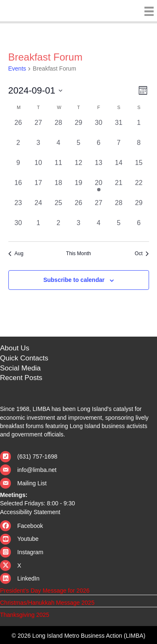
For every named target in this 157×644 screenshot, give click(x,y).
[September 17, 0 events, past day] (39, 188)
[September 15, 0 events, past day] (139, 168)
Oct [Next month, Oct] (142, 254)
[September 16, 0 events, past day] (18, 188)
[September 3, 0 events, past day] (39, 148)
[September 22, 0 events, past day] (139, 188)
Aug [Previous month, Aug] (16, 254)
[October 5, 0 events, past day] (119, 228)
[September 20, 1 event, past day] (99, 188)
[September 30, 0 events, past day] (18, 228)
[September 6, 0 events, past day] (99, 148)
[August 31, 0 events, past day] (119, 128)
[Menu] (147, 11)
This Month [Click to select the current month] (78, 254)
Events (17, 68)
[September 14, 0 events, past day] (119, 168)
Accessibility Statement (30, 512)
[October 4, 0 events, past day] (99, 228)
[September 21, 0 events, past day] (119, 188)
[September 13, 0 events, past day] (99, 168)
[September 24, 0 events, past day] (39, 208)
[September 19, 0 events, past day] (79, 188)
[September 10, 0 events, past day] (39, 168)
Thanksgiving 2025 (25, 615)
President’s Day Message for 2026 (45, 591)
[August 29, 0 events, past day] (79, 128)
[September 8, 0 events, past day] (139, 148)
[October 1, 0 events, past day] (39, 228)
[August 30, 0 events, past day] (99, 128)
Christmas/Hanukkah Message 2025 (47, 603)
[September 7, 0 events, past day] (119, 148)
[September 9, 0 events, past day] (18, 168)
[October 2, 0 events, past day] (59, 228)
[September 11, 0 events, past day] (59, 168)
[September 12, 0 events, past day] (79, 168)
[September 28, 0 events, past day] (119, 208)
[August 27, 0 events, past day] (39, 128)
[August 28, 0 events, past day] (59, 128)
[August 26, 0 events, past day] (18, 128)
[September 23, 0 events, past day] (18, 208)
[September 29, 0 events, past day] (139, 208)
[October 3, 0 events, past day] (79, 228)
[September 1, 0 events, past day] (139, 128)
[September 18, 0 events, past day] (59, 188)
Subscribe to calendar (74, 280)
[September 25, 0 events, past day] (59, 208)
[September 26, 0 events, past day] (79, 208)
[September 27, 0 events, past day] (99, 208)
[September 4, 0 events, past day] (59, 148)
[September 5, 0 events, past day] (79, 148)
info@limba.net (37, 470)
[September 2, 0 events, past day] (18, 148)
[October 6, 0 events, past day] (139, 228)
